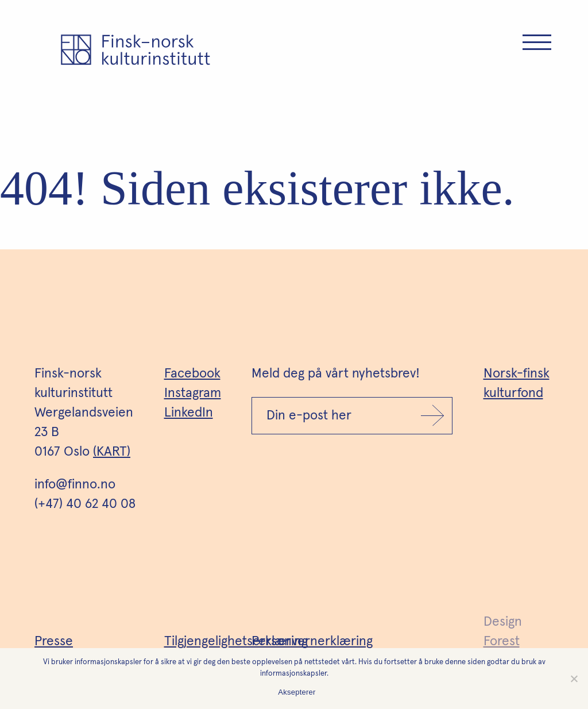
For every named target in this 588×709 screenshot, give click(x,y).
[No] (574, 679)
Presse (54, 641)
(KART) (112, 452)
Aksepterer (297, 692)
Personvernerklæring (312, 641)
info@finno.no (75, 485)
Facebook (192, 374)
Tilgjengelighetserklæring (236, 641)
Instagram (193, 393)
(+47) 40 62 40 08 (85, 504)
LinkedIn (189, 413)
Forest (502, 641)
